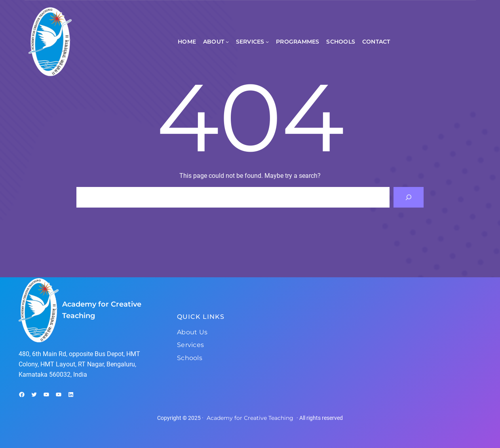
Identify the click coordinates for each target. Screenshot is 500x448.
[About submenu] (227, 42)
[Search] (409, 197)
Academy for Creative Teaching (250, 418)
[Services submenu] (267, 42)
